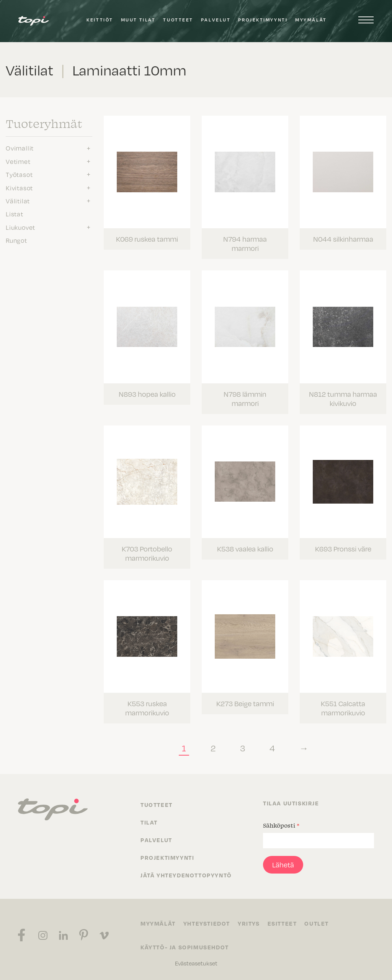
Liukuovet (20, 227)
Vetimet (18, 161)
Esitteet (282, 923)
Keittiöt (100, 20)
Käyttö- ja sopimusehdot (185, 947)
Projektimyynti (263, 20)
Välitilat (18, 201)
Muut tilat (138, 20)
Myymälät (311, 20)
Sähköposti (281, 825)
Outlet (317, 923)
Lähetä (283, 865)
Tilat (149, 822)
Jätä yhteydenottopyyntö (186, 875)
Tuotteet (178, 20)
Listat (15, 214)
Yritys (249, 923)
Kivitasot (19, 188)
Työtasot (19, 174)
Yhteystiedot (207, 923)
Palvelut (216, 20)
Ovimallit (20, 148)
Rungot (16, 240)
